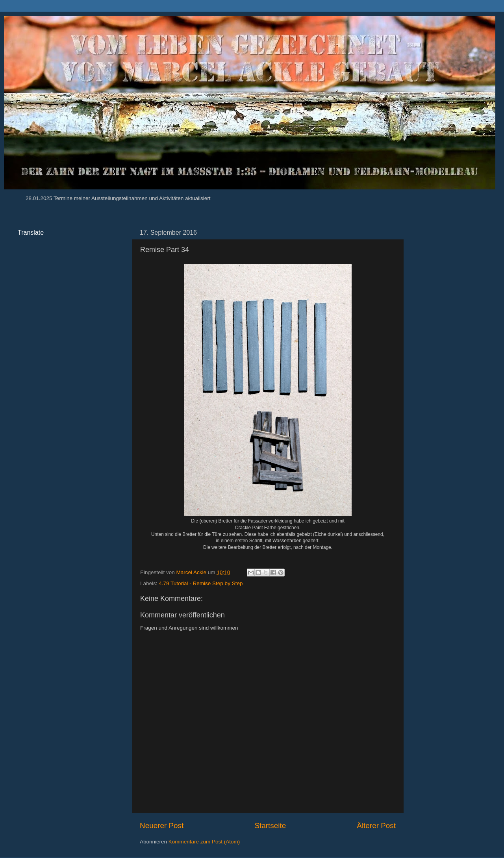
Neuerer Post (162, 826)
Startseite (270, 826)
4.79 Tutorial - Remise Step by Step (201, 583)
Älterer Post (376, 826)
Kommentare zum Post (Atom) (204, 842)
